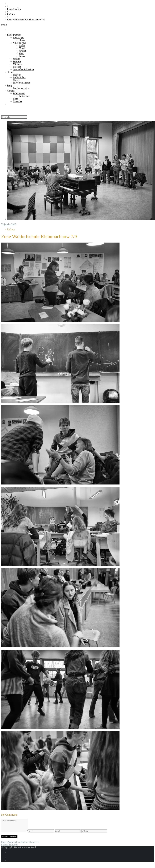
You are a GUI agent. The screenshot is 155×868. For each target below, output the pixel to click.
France (22, 56)
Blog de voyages (21, 88)
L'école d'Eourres (9, 845)
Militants (17, 64)
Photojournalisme (21, 83)
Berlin (22, 45)
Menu (4, 25)
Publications (19, 93)
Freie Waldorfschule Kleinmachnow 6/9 (20, 842)
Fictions (17, 75)
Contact (11, 91)
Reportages (18, 37)
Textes (10, 72)
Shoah (22, 40)
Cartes (16, 80)
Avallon (23, 51)
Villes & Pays (20, 43)
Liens (16, 99)
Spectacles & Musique (24, 69)
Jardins (16, 59)
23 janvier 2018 (9, 224)
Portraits (17, 61)
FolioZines (24, 96)
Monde (22, 48)
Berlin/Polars (19, 77)
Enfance (11, 14)
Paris (21, 53)
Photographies (14, 9)
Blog (9, 85)
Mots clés (18, 101)
